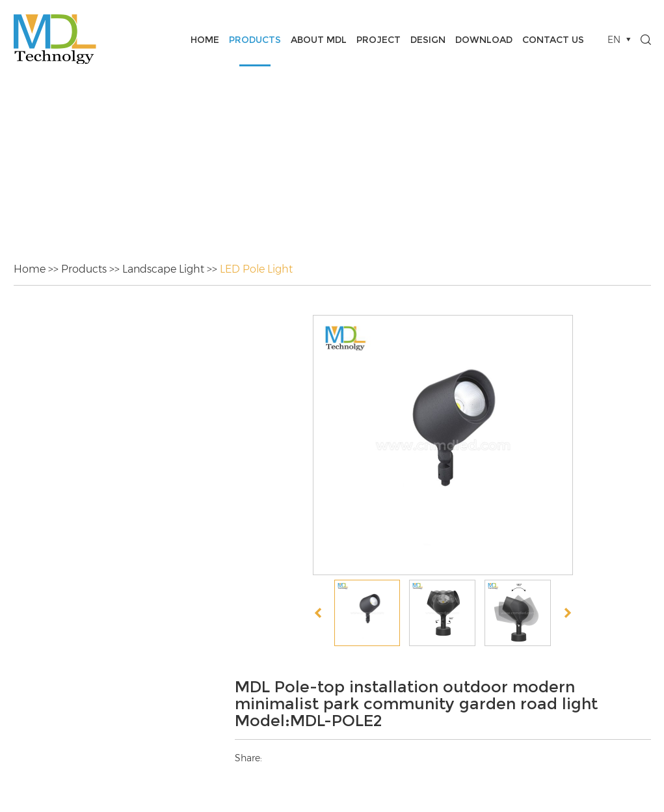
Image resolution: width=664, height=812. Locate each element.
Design (428, 40)
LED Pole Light (256, 269)
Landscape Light (163, 269)
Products (255, 40)
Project (378, 40)
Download (484, 40)
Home (205, 40)
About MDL (319, 40)
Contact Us (553, 40)
